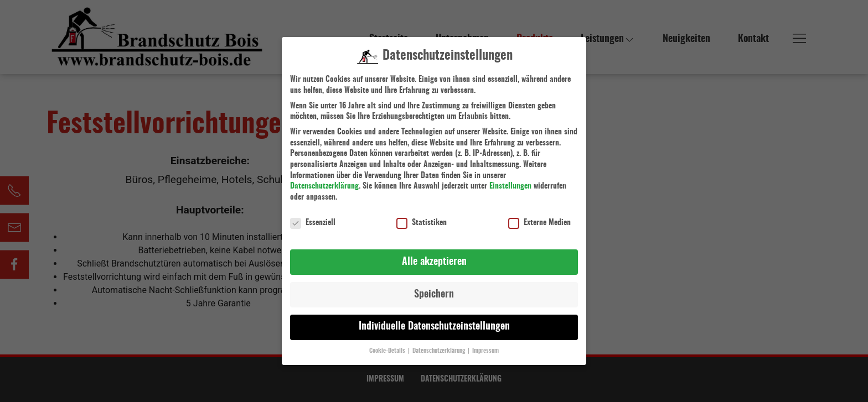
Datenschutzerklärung (324, 181)
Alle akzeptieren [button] (434, 257)
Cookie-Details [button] (388, 346)
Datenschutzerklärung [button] (440, 346)
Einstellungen (510, 181)
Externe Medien (539, 218)
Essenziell (313, 218)
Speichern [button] (434, 289)
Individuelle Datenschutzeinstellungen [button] (434, 322)
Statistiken (422, 218)
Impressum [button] (485, 346)
